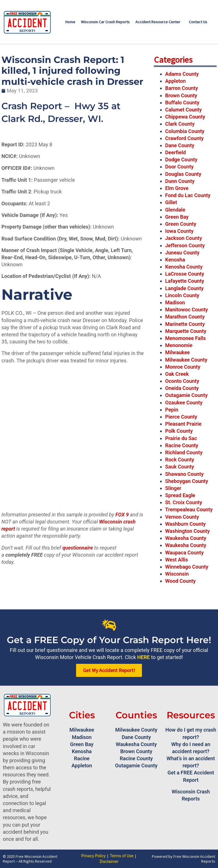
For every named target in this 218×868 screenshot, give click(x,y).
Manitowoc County (187, 310)
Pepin (172, 410)
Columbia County (185, 131)
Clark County (180, 124)
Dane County (180, 145)
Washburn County (185, 524)
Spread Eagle (180, 495)
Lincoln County (182, 295)
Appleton (175, 81)
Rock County (180, 460)
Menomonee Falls (185, 338)
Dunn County (180, 181)
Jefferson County (185, 245)
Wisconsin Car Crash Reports (105, 22)
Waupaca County (185, 553)
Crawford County (184, 138)
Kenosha (175, 260)
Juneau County (182, 253)
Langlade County (184, 288)
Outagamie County (186, 395)
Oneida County (182, 388)
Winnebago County (187, 567)
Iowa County (179, 231)
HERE (143, 657)
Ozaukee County (184, 403)
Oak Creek (177, 374)
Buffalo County (182, 103)
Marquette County (186, 331)
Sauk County (180, 467)
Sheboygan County (187, 481)
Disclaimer (109, 861)
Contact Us (198, 22)
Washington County (187, 531)
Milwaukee (178, 352)
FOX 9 (122, 515)
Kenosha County (184, 267)
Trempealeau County (189, 509)
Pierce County (181, 417)
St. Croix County (184, 502)
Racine (82, 758)
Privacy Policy (93, 856)
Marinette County (185, 324)
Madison (175, 302)
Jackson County (184, 238)
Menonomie (179, 345)
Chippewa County (185, 117)
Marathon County (185, 317)
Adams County (182, 74)
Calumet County (184, 110)
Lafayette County (185, 281)
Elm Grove (177, 188)
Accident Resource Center (158, 22)
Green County (181, 224)
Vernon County (182, 517)
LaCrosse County (185, 274)
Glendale (175, 210)
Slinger (173, 488)
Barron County (182, 88)
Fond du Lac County (188, 195)
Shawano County (184, 474)
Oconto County (182, 381)
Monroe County (183, 367)
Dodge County (181, 160)
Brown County (181, 95)
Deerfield (176, 152)
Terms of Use (122, 856)
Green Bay (177, 217)
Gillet (171, 202)
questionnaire (78, 548)
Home (70, 22)
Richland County (184, 452)
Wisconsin (177, 574)
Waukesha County (186, 538)
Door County (179, 167)
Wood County (181, 581)
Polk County (179, 431)
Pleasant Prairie (183, 424)
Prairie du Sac (181, 438)
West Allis (177, 560)
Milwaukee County (186, 360)
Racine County (182, 445)
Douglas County (183, 174)
